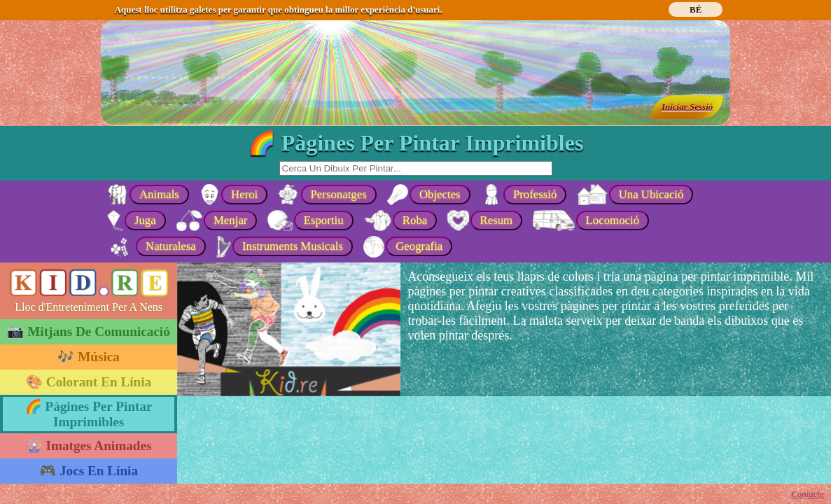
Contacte (808, 494)
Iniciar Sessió (687, 107)
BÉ (696, 9)
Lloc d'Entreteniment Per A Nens (89, 307)
